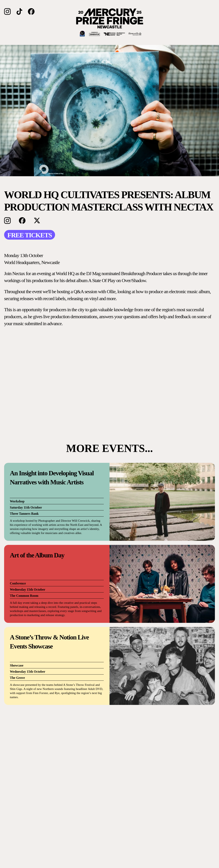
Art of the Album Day (37, 555)
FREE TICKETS (30, 235)
